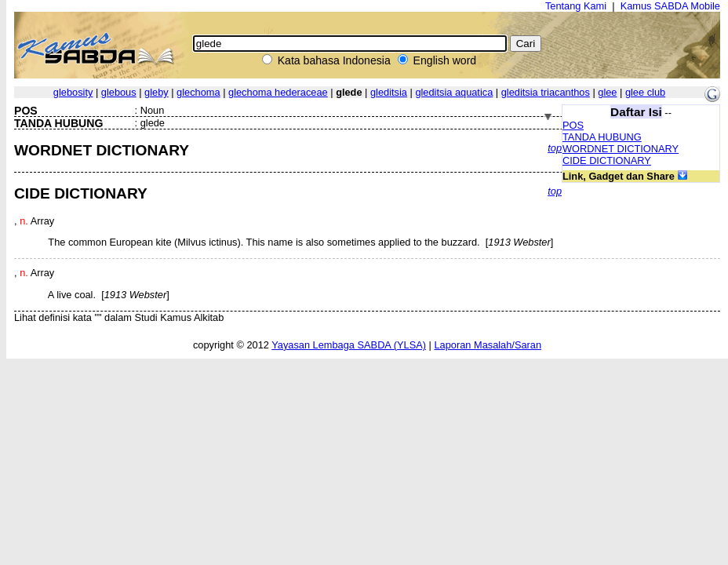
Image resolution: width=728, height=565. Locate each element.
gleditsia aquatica (454, 92)
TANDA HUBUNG (602, 137)
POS (573, 125)
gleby (157, 92)
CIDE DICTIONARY (607, 160)
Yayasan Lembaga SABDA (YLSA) (349, 345)
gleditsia (389, 92)
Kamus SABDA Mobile (670, 6)
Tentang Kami (576, 6)
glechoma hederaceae (278, 92)
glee (607, 92)
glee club (645, 92)
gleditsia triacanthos (546, 92)
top (555, 148)
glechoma (198, 92)
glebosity (73, 92)
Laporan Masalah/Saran (488, 345)
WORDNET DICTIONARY (621, 149)
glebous (119, 92)
